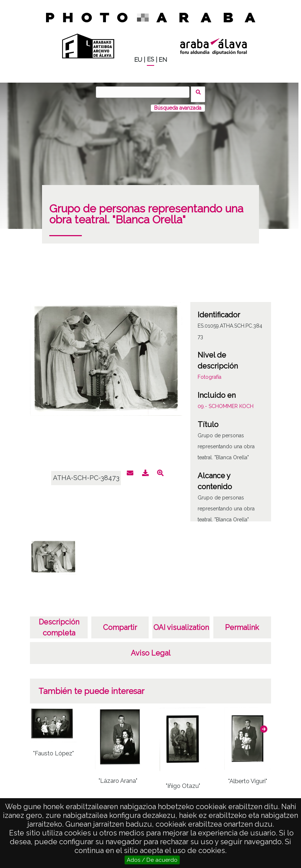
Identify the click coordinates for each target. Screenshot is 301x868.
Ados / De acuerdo (152, 860)
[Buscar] (145, 92)
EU (138, 60)
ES (150, 59)
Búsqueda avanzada (178, 103)
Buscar (200, 92)
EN (163, 60)
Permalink (242, 623)
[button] (264, 725)
